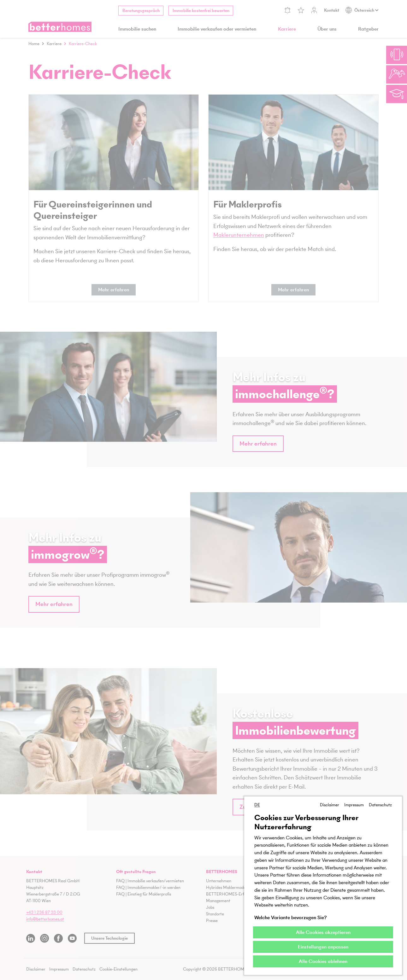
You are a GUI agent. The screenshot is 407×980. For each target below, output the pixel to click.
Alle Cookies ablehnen (323, 961)
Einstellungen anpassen (323, 947)
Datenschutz (380, 804)
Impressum (354, 804)
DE (257, 804)
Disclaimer (330, 804)
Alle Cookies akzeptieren (323, 932)
